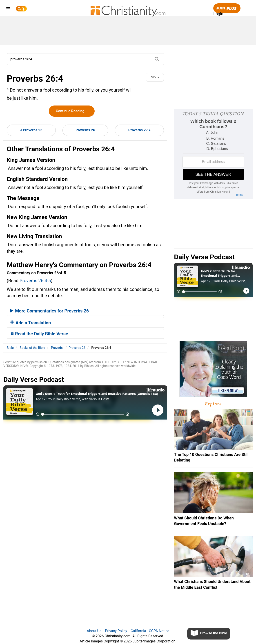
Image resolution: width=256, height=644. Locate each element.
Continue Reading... (72, 111)
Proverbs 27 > (139, 130)
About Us (94, 631)
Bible (10, 348)
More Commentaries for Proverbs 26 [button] (50, 311)
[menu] (8, 10)
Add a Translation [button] (31, 323)
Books (32, 348)
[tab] (85, 311)
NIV (155, 77)
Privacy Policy (116, 631)
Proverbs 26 (85, 130)
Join (227, 8)
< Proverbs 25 (31, 130)
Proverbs (57, 348)
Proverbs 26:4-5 (35, 281)
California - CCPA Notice (150, 631)
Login (218, 14)
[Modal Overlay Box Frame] (213, 154)
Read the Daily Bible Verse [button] (39, 334)
